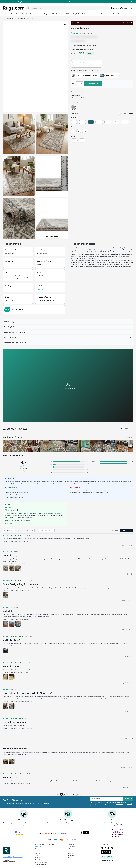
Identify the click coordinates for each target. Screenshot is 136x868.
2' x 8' (82, 140)
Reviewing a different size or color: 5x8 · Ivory (17, 520)
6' (79, 131)
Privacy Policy (124, 802)
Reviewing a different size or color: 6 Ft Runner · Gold (18, 728)
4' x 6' (91, 122)
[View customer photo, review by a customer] (34, 446)
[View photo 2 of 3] (12, 568)
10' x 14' (125, 122)
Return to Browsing (8, 19)
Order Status (129, 2)
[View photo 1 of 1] (6, 595)
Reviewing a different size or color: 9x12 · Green (16, 564)
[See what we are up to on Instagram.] (105, 848)
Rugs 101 (70, 853)
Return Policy (72, 855)
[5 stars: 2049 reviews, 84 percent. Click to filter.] (68, 461)
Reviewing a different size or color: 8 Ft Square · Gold (18, 702)
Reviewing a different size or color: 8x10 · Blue (15, 541)
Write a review (90, 33)
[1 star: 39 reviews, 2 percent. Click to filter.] (68, 473)
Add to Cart (93, 84)
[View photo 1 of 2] (6, 677)
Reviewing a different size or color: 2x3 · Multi (15, 619)
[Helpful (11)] (129, 738)
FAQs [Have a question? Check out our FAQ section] (69, 849)
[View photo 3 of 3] (18, 568)
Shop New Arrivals (68, 2)
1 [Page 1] (61, 794)
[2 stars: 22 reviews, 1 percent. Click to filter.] (68, 470)
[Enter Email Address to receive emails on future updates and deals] (107, 799)
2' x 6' (74, 140)
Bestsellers (38, 858)
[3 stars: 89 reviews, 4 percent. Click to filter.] (68, 467)
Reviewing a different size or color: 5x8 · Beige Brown (17, 784)
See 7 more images (52, 236)
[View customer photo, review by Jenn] (22, 446)
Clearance (130, 14)
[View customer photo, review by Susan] (9, 446)
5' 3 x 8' (108, 122)
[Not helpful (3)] (132, 683)
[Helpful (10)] (128, 767)
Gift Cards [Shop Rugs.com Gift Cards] (38, 847)
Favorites (125, 8)
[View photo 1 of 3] (6, 568)
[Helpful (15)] (128, 630)
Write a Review (127, 530)
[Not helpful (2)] (132, 630)
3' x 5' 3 (83, 122)
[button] (65, 24)
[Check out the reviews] (107, 858)
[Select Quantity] (80, 84)
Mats (84, 14)
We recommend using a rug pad (92, 70)
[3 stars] (27, 530)
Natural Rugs (43, 14)
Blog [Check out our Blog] (37, 849)
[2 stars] (32, 530)
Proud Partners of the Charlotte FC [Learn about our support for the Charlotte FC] (45, 844)
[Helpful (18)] (128, 574)
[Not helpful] (133, 601)
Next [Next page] (79, 794)
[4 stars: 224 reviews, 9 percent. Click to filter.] (68, 464)
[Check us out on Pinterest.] (112, 848)
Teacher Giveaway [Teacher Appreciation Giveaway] (41, 864)
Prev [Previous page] (57, 794)
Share (87, 91)
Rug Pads (76, 14)
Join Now (128, 799)
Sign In (115, 8)
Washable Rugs (31, 14)
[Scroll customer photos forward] (131, 446)
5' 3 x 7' (99, 122)
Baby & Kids (66, 14)
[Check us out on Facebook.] (102, 848)
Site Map (38, 853)
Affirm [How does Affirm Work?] (37, 855)
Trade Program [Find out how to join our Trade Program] (40, 860)
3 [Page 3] (68, 794)
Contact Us (71, 844)
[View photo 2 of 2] (12, 677)
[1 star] (37, 530)
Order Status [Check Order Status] (72, 847)
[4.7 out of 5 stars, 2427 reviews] (78, 33)
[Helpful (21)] (128, 545)
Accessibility (71, 858)
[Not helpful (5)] (132, 574)
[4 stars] (23, 530)
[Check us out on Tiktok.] (108, 848)
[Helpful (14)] (129, 656)
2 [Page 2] (65, 794)
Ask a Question (76, 91)
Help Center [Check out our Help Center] (71, 851)
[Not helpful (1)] (132, 656)
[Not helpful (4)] (132, 545)
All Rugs (5, 14)
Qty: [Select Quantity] (74, 84)
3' (73, 131)
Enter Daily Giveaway (41, 862)
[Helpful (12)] (128, 712)
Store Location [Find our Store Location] (39, 851)
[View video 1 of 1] (6, 733)
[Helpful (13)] (128, 683)
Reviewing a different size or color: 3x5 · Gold (15, 673)
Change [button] (83, 97)
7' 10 (85, 131)
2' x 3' (74, 122)
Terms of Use (7, 857)
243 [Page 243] (74, 794)
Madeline (22, 19)
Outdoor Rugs (55, 14)
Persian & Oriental (17, 14)
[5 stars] (18, 530)
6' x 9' (117, 122)
